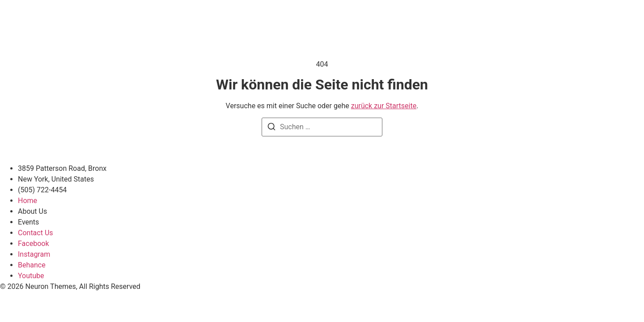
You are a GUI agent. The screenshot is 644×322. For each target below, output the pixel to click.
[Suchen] (271, 128)
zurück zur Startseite (384, 106)
